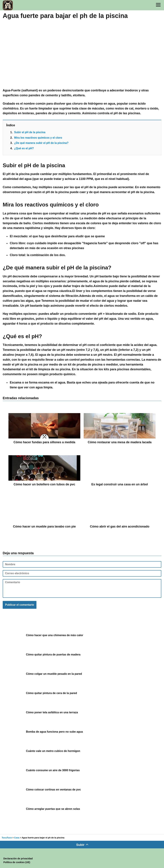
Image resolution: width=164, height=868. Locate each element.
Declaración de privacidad (18, 859)
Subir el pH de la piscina (30, 132)
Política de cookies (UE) (17, 862)
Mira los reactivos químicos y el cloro (38, 138)
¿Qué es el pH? (24, 148)
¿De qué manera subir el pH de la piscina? (41, 143)
